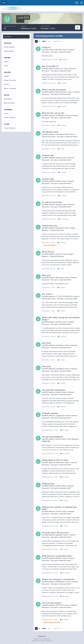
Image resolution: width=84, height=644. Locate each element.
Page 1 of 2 (58, 41)
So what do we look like (52, 202)
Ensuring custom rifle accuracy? (55, 533)
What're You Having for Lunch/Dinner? (58, 579)
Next (44, 41)
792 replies (65, 573)
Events (6, 113)
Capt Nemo (60, 345)
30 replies (65, 430)
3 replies (64, 60)
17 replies (62, 172)
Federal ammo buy (50, 226)
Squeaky (59, 535)
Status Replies (9, 51)
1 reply (61, 149)
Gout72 (58, 511)
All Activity (8, 36)
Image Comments (10, 80)
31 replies (64, 500)
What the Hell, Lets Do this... (54, 113)
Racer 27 (59, 68)
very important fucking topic (54, 390)
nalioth (58, 486)
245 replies (65, 454)
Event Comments (10, 118)
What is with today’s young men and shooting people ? (61, 319)
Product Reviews (10, 128)
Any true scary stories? (52, 603)
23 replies (62, 125)
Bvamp (58, 158)
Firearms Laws (48, 155)
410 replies (65, 596)
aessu (58, 439)
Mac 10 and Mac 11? (50, 66)
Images (7, 76)
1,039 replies (63, 219)
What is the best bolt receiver (54, 90)
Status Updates (9, 47)
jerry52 (58, 322)
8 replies (61, 287)
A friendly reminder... (50, 413)
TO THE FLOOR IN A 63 (64, 296)
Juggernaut (60, 416)
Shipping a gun (48, 484)
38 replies (64, 477)
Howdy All (46, 47)
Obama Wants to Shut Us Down (55, 460)
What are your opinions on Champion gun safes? (59, 508)
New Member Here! (50, 132)
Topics (6, 62)
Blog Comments (9, 103)
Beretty (58, 50)
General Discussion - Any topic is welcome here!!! (59, 137)
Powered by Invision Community (42, 641)
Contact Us (42, 636)
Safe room (46, 275)
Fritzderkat (60, 228)
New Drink (46, 343)
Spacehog (60, 277)
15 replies (62, 336)
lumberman (60, 462)
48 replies (64, 620)
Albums (7, 84)
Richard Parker (61, 92)
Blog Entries (8, 99)
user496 (45, 50)
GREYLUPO (60, 605)
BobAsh (59, 558)
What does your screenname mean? (57, 556)
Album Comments (10, 88)
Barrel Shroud (48, 252)
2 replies (62, 106)
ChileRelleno (60, 115)
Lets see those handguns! (52, 437)
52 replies (63, 83)
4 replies (62, 407)
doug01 (58, 204)
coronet (59, 254)
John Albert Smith (62, 134)
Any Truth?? (47, 294)
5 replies (64, 549)
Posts (6, 66)
